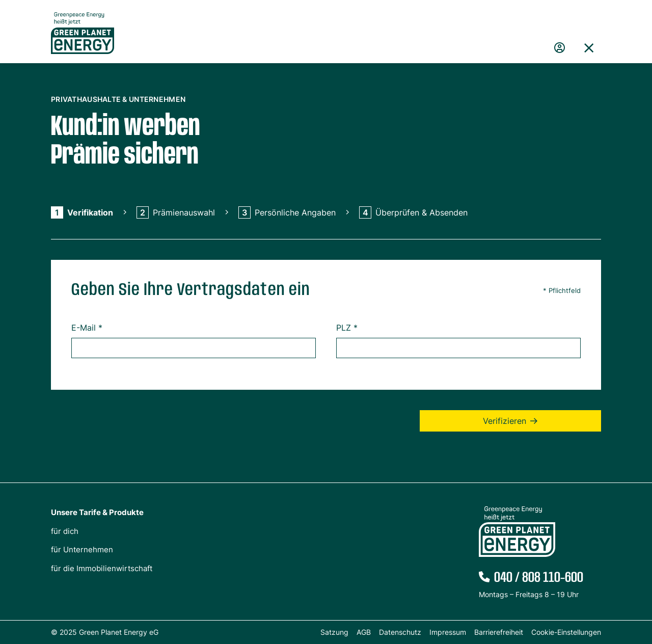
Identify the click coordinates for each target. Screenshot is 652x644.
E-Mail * (87, 328)
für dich (65, 531)
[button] (589, 48)
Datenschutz (400, 632)
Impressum (448, 632)
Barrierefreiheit (499, 632)
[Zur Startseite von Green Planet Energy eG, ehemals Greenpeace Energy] (83, 41)
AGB (364, 632)
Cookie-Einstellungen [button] (566, 632)
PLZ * (347, 328)
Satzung (334, 632)
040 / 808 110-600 (539, 578)
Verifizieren (505, 421)
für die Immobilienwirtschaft (102, 568)
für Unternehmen (82, 549)
